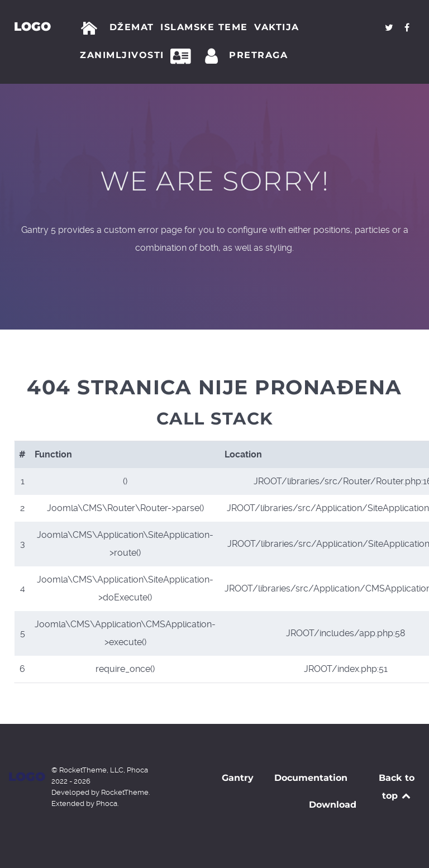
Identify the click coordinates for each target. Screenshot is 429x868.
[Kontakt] (184, 56)
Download (333, 805)
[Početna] (91, 28)
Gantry (238, 778)
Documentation (311, 778)
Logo (32, 26)
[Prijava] (213, 56)
